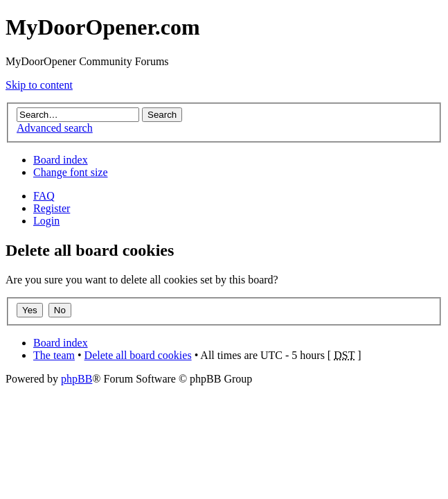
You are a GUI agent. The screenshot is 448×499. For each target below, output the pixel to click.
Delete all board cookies (138, 355)
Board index (61, 160)
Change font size (71, 172)
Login (46, 221)
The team (54, 355)
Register (52, 208)
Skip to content (39, 85)
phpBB (77, 379)
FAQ (44, 196)
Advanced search (55, 128)
